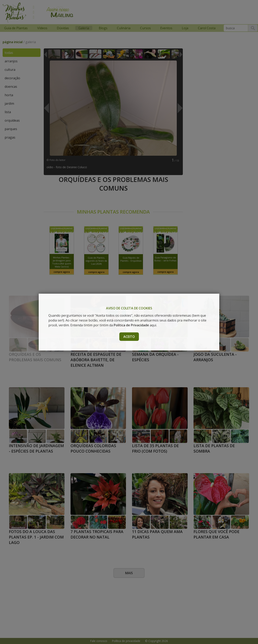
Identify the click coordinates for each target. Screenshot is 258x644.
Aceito (129, 337)
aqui (135, 325)
